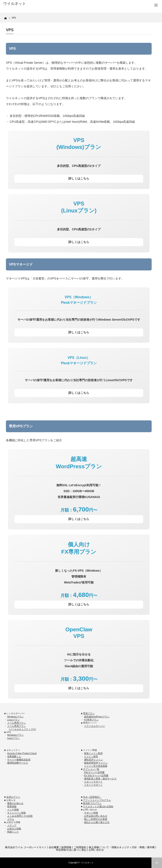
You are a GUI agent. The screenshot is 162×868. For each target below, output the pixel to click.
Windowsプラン (15, 717)
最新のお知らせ (15, 803)
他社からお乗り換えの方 (97, 822)
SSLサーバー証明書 (94, 772)
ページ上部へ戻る (157, 863)
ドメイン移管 (91, 756)
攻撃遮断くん (14, 756)
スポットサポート (93, 782)
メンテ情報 (13, 810)
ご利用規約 (80, 847)
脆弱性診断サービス (18, 763)
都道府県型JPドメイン (96, 763)
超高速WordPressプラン (97, 717)
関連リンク (13, 832)
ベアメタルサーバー (95, 726)
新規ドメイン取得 (93, 753)
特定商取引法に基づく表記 (71, 850)
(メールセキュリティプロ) (22, 729)
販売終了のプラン (92, 803)
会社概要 (54, 847)
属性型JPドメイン (94, 760)
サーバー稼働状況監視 (19, 760)
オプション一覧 (91, 769)
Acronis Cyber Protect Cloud (22, 753)
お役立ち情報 (14, 829)
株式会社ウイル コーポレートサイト (26, 847)
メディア (12, 825)
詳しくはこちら (79, 178)
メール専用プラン (16, 723)
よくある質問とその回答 (20, 816)
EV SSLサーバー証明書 (96, 775)
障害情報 (12, 806)
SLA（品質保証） (92, 797)
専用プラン (89, 713)
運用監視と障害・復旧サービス (100, 779)
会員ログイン (13, 797)
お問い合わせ (96, 850)
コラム (11, 819)
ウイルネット (87, 863)
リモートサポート (93, 785)
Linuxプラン (13, 720)
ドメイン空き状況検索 (96, 766)
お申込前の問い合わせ (96, 816)
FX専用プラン (91, 720)
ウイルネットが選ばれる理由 (98, 806)
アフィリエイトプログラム (97, 800)
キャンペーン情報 (16, 813)
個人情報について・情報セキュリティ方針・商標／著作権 (122, 847)
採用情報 (66, 847)
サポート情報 (91, 813)
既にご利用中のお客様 (96, 819)
